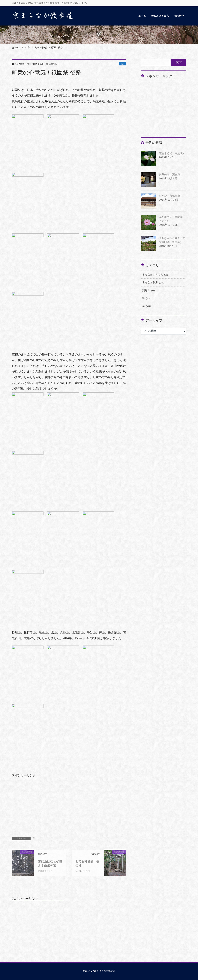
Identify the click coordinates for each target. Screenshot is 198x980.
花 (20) (147, 306)
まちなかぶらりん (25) (156, 275)
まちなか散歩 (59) (153, 283)
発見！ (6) (149, 290)
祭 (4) (146, 298)
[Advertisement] (169, 108)
